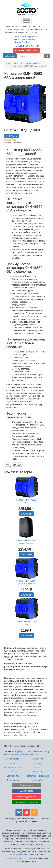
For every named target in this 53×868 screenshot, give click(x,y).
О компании (37, 759)
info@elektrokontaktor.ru (15, 735)
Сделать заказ (27, 791)
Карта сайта (37, 780)
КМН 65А (17, 465)
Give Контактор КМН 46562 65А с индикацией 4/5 (13, 139)
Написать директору (27, 797)
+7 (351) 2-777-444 (27, 46)
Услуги (13, 763)
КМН (8, 465)
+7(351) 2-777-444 (23, 752)
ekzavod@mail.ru (22, 42)
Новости (37, 763)
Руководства (13, 780)
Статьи (37, 767)
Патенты (13, 772)
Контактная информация (37, 776)
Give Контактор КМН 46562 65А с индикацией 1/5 (5, 139)
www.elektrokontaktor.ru (20, 854)
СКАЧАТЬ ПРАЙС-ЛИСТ (27, 51)
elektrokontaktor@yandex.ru (26, 37)
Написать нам (26, 785)
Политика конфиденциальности (19, 859)
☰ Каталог (10, 56)
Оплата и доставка (13, 767)
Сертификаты (13, 776)
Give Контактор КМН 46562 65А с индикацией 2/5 (8, 139)
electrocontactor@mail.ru (25, 39)
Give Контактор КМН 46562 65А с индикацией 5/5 (15, 139)
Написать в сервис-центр (27, 802)
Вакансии (37, 772)
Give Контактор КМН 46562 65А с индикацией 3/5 (10, 139)
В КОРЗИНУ (12, 136)
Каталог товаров (13, 759)
